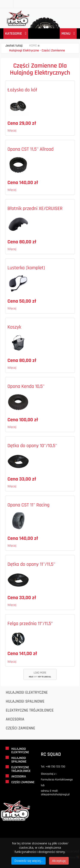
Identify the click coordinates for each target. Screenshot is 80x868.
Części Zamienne (20, 728)
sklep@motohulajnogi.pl (55, 794)
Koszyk (14, 327)
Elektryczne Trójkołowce (30, 710)
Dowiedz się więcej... (28, 861)
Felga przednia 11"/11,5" (30, 624)
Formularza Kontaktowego (57, 780)
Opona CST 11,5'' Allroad (31, 149)
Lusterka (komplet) (26, 268)
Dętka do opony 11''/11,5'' (31, 564)
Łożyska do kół (22, 90)
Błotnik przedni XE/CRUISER (35, 209)
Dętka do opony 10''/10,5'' (32, 446)
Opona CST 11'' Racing (28, 505)
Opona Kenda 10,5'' (26, 386)
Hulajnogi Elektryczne (27, 693)
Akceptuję (59, 861)
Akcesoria (15, 719)
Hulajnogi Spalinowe (25, 701)
